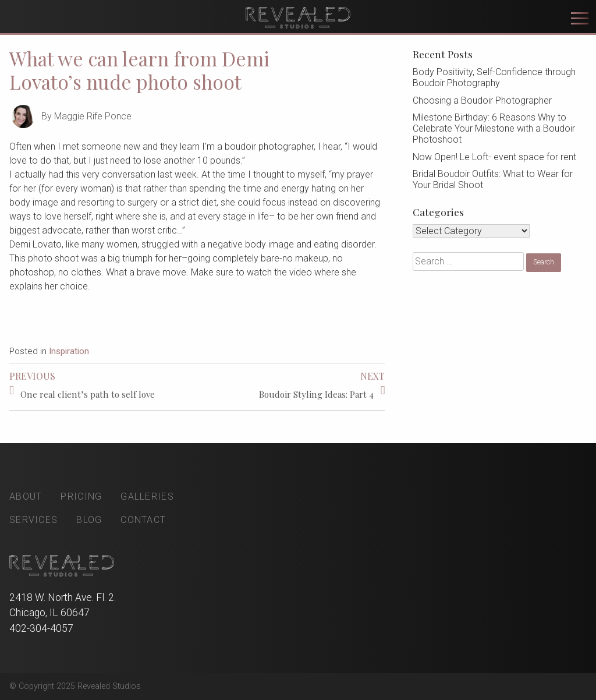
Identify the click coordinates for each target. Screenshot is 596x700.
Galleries (147, 496)
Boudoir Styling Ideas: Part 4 (316, 394)
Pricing (81, 496)
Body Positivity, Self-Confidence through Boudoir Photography (494, 77)
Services (33, 520)
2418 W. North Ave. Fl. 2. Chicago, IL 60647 (63, 605)
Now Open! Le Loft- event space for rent (494, 157)
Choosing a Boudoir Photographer (482, 100)
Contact (143, 520)
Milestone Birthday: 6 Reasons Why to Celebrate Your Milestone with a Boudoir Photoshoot (494, 128)
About (26, 496)
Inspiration (69, 351)
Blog (89, 520)
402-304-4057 (41, 628)
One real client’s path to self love (88, 394)
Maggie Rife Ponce (93, 116)
